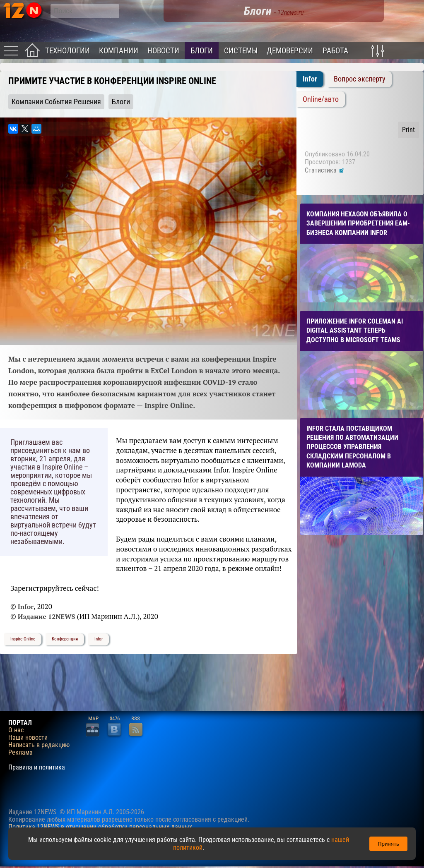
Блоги (202, 51)
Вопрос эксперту (360, 79)
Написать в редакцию (39, 745)
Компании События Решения (56, 102)
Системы (241, 51)
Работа (335, 51)
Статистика (325, 170)
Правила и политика (37, 767)
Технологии (67, 51)
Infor (99, 639)
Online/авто (321, 99)
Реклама (20, 753)
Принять (388, 844)
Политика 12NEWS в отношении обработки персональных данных (100, 827)
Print (408, 130)
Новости (163, 51)
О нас (16, 730)
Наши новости (28, 738)
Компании (119, 51)
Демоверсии (290, 51)
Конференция (65, 639)
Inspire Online (23, 639)
